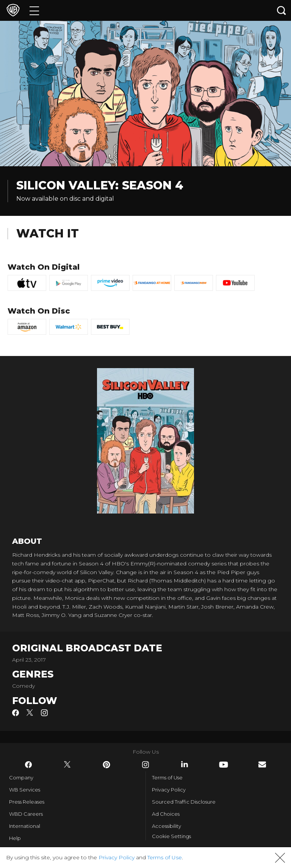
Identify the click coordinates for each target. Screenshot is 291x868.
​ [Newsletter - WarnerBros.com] (262, 764)
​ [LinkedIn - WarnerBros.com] (185, 764)
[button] (280, 858)
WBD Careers (26, 814)
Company (21, 777)
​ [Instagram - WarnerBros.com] (145, 765)
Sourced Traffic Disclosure (184, 802)
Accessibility (167, 826)
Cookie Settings (171, 836)
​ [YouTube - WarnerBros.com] (224, 765)
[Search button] (282, 10)
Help (15, 838)
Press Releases (27, 802)
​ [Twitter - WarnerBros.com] (67, 765)
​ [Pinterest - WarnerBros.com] (106, 765)
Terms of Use (167, 777)
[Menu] (34, 10)
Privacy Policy (169, 790)
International (25, 826)
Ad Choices (166, 814)
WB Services (25, 790)
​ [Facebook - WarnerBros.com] (28, 765)
